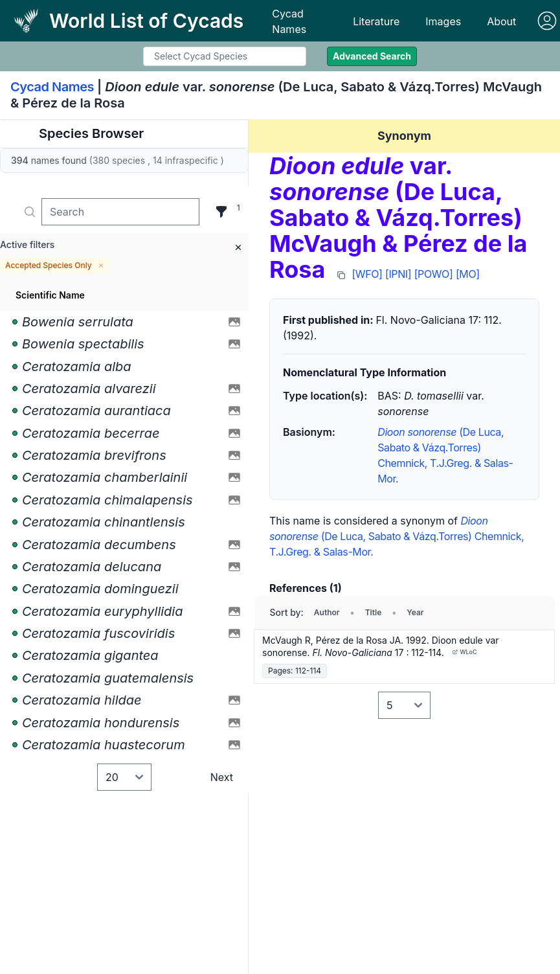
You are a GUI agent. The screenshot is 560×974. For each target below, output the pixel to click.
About (501, 21)
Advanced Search (372, 56)
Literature (376, 21)
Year (415, 612)
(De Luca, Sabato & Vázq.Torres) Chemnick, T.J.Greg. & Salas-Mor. (397, 536)
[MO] (468, 274)
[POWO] (434, 274)
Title (374, 612)
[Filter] (221, 212)
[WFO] (367, 274)
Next (222, 777)
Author (327, 612)
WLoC (464, 652)
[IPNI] (398, 274)
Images (443, 21)
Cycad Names (289, 21)
